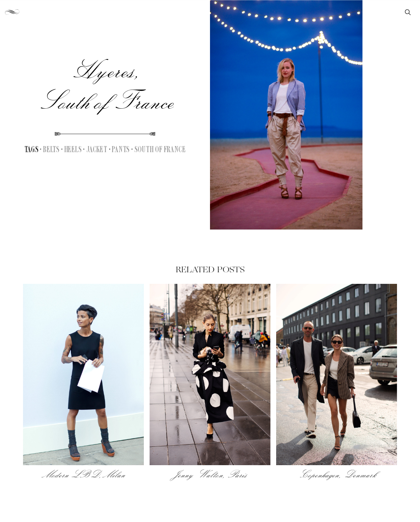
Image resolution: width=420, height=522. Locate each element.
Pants (121, 150)
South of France (160, 150)
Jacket (97, 150)
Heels (73, 150)
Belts (51, 150)
